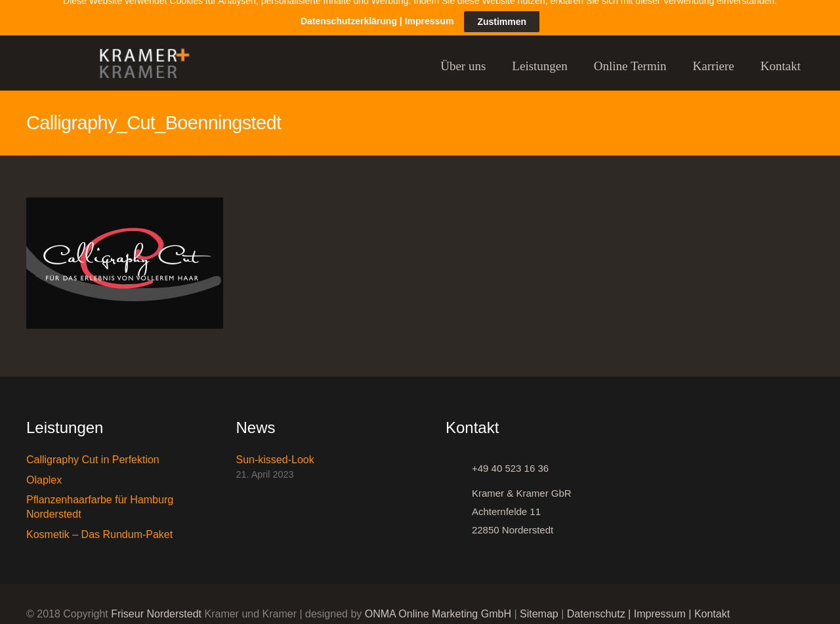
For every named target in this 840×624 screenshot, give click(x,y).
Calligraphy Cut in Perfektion (93, 450)
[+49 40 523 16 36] (459, 459)
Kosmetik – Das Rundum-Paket (99, 525)
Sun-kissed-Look (275, 450)
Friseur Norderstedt (156, 605)
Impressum (660, 605)
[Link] (138, 57)
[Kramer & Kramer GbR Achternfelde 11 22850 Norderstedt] (459, 503)
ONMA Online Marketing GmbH (438, 605)
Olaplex (44, 470)
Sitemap (539, 605)
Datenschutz (596, 605)
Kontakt (712, 605)
